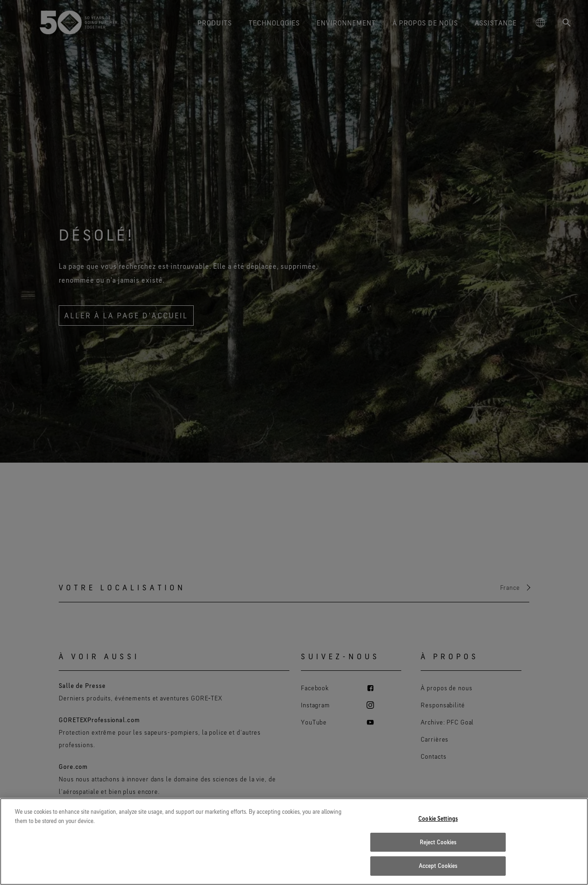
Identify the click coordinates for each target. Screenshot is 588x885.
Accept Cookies (438, 866)
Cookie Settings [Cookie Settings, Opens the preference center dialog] (438, 818)
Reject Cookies (438, 842)
